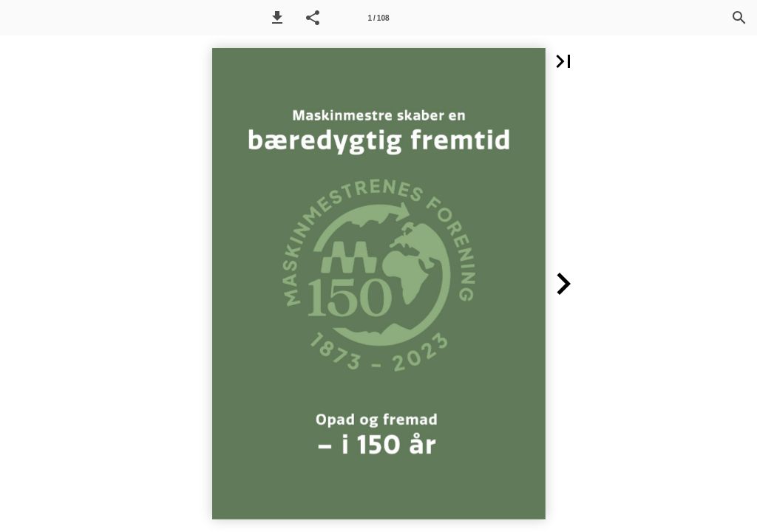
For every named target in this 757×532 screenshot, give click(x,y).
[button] (277, 18)
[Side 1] (378, 18)
